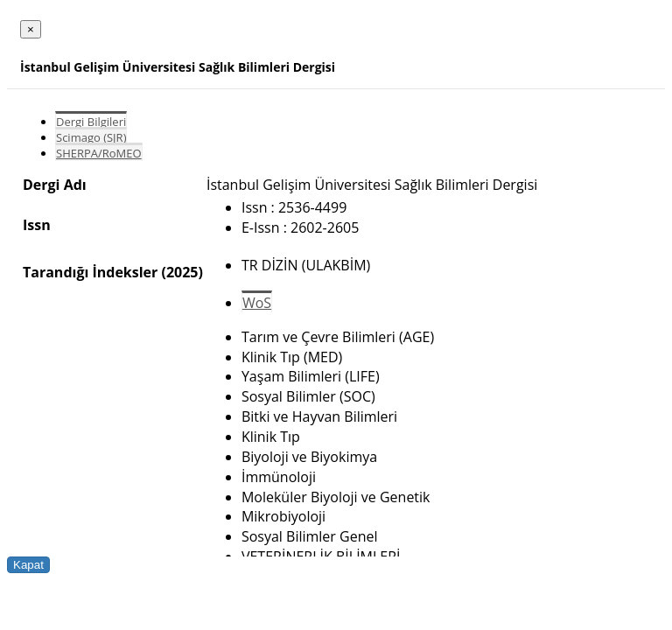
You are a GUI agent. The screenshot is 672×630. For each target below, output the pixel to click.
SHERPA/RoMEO (99, 153)
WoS (257, 303)
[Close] (31, 29)
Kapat (28, 565)
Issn (37, 225)
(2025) (182, 272)
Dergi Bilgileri (91, 122)
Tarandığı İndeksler (90, 272)
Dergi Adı (55, 185)
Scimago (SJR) (91, 137)
